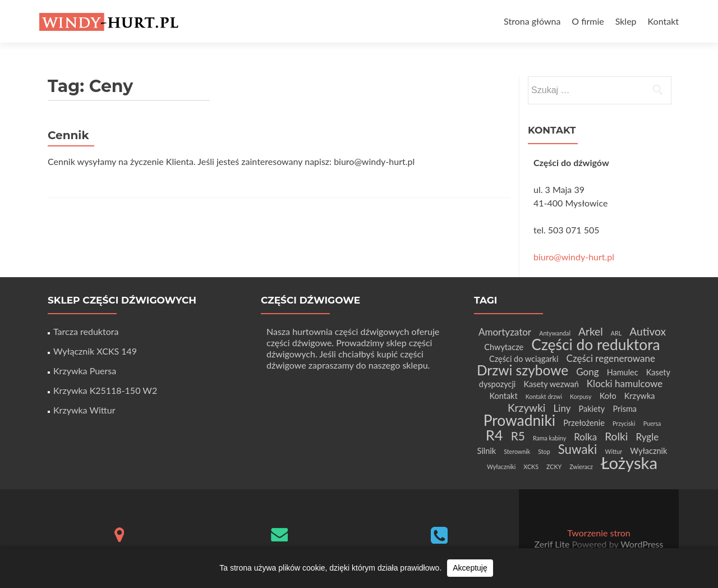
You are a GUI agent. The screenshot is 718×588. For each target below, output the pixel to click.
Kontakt (663, 21)
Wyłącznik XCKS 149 (95, 351)
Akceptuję (470, 568)
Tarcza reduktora (86, 331)
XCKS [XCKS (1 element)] (531, 467)
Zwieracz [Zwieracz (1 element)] (581, 467)
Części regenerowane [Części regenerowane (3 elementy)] (611, 358)
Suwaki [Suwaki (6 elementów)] (578, 449)
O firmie (588, 21)
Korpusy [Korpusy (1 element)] (581, 396)
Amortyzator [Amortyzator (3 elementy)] (505, 332)
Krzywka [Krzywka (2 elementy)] (640, 396)
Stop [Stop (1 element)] (544, 451)
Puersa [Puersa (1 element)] (652, 423)
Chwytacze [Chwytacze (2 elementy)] (504, 347)
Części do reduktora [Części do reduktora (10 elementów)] (595, 344)
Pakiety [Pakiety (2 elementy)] (592, 409)
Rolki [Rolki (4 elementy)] (616, 436)
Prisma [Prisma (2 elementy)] (625, 409)
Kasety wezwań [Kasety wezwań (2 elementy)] (551, 384)
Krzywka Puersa (85, 371)
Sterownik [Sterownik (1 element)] (517, 451)
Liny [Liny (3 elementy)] (562, 408)
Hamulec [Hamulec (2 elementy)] (623, 372)
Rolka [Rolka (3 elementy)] (585, 437)
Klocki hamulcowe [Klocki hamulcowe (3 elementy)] (625, 383)
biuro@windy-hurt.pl (574, 257)
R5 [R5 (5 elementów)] (518, 436)
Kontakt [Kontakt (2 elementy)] (503, 396)
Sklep (626, 21)
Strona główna (532, 21)
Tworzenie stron (599, 533)
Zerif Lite (553, 544)
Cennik (68, 135)
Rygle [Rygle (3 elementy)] (647, 437)
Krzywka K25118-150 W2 (105, 390)
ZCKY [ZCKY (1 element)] (554, 467)
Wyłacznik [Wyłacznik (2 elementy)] (648, 451)
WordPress (641, 544)
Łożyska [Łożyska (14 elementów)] (629, 463)
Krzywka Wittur (84, 410)
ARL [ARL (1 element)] (616, 333)
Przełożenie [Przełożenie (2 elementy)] (584, 423)
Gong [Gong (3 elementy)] (587, 372)
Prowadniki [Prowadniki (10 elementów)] (520, 420)
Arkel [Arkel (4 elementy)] (591, 331)
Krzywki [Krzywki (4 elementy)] (527, 408)
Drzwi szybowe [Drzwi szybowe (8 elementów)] (523, 370)
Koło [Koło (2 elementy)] (608, 396)
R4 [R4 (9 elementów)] (494, 435)
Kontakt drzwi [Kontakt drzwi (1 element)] (544, 396)
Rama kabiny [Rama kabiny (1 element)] (549, 438)
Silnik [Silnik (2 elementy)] (487, 451)
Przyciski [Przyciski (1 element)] (624, 423)
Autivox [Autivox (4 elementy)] (648, 331)
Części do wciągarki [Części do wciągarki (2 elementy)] (524, 359)
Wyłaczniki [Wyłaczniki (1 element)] (501, 467)
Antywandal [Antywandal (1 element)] (555, 333)
